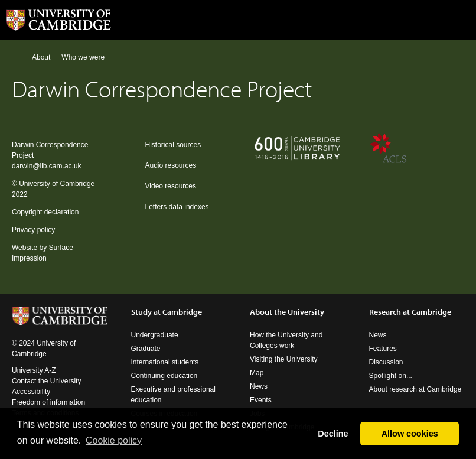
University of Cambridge (57, 184)
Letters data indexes (177, 207)
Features (383, 349)
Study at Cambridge (167, 312)
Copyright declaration (45, 212)
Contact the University (46, 381)
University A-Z (34, 370)
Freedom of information (48, 402)
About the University (287, 312)
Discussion (386, 362)
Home (17, 57)
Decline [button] (333, 434)
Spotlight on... (391, 376)
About (41, 57)
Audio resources (171, 165)
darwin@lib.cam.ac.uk (47, 166)
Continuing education (164, 376)
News (259, 386)
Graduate (146, 349)
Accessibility (31, 392)
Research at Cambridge (410, 312)
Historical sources (173, 145)
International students (165, 362)
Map (257, 373)
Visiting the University (284, 359)
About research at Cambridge (415, 389)
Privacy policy (33, 230)
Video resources (171, 186)
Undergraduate (155, 335)
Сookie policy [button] (114, 440)
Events (261, 400)
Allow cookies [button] (410, 434)
